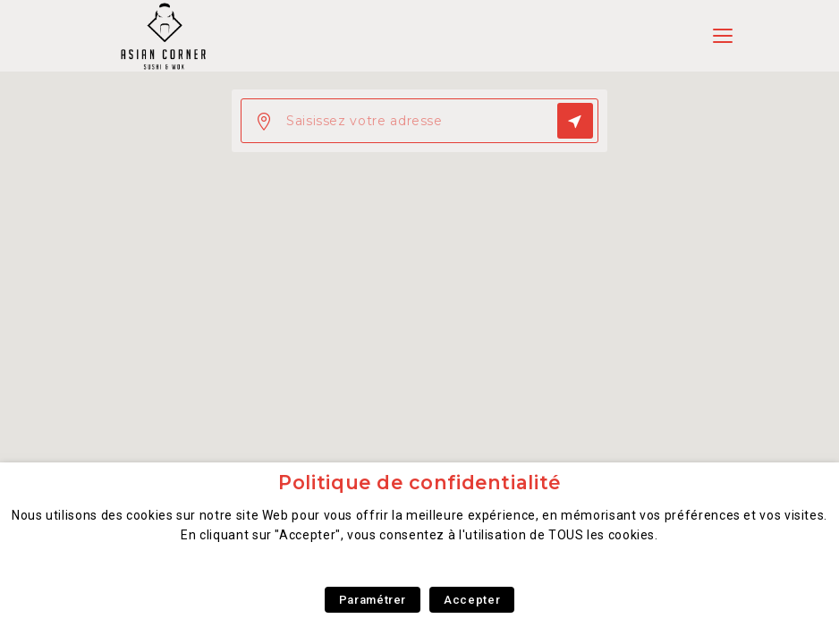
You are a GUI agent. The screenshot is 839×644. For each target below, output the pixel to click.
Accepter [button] (472, 600)
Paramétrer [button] (373, 600)
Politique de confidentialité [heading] (419, 483)
